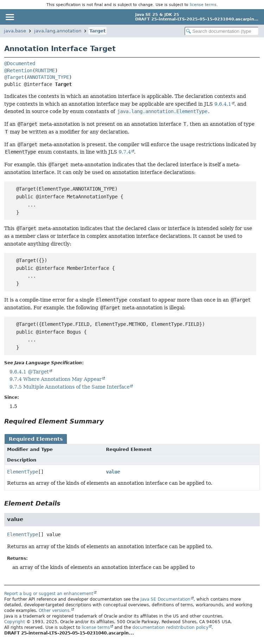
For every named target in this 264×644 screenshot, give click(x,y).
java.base (15, 31)
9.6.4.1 (223, 104)
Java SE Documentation (165, 599)
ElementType (23, 472)
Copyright (15, 622)
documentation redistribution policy (170, 627)
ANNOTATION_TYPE (48, 77)
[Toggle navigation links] (10, 17)
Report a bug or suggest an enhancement (49, 594)
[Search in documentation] (222, 31)
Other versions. (55, 611)
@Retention (18, 70)
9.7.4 (125, 152)
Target (98, 31)
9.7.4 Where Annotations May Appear (56, 379)
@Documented (20, 63)
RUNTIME (45, 70)
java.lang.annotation (58, 31)
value (113, 472)
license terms (203, 5)
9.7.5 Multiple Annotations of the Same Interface (70, 387)
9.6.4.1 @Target (29, 372)
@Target (14, 77)
